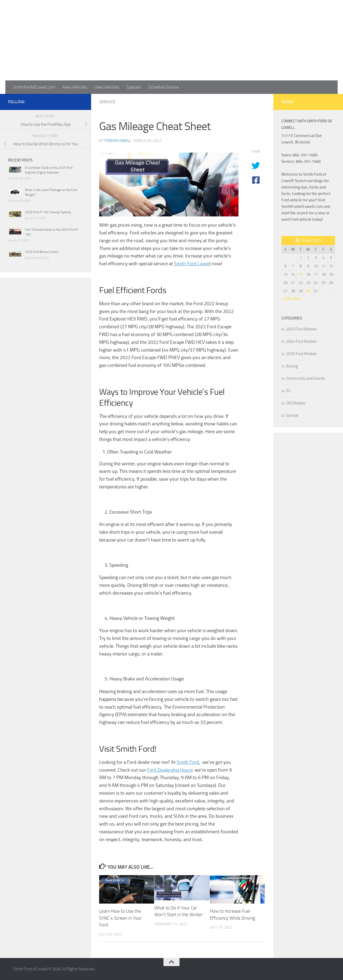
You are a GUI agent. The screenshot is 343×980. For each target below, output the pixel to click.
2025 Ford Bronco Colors (42, 252)
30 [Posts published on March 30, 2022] (308, 291)
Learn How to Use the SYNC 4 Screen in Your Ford (120, 918)
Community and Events (306, 378)
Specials (134, 87)
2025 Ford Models (301, 354)
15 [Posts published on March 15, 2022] (301, 274)
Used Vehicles (107, 87)
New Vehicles (75, 87)
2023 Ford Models (301, 329)
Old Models (296, 403)
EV (288, 391)
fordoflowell (118, 141)
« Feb (286, 299)
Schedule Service (164, 87)
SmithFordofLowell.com (34, 87)
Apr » (298, 299)
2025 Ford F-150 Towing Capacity (48, 212)
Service (107, 102)
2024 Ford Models (301, 341)
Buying (292, 366)
